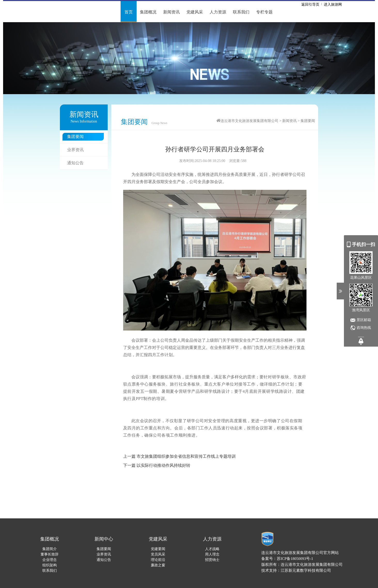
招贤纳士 (212, 560)
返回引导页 (310, 5)
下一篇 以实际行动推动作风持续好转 (157, 465)
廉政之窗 (158, 565)
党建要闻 (158, 549)
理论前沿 (158, 560)
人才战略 (212, 549)
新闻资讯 (171, 12)
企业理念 (50, 560)
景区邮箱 (364, 320)
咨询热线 (364, 328)
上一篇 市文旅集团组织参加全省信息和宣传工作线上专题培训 (179, 456)
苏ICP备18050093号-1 (295, 559)
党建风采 (195, 12)
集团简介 (50, 549)
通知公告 (75, 163)
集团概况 (148, 12)
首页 (129, 12)
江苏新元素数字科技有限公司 (306, 570)
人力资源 (218, 12)
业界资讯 (75, 150)
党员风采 (158, 554)
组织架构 (50, 565)
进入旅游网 (333, 5)
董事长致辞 (50, 554)
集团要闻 (75, 137)
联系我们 (241, 12)
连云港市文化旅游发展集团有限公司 (249, 121)
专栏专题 (264, 12)
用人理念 (212, 554)
